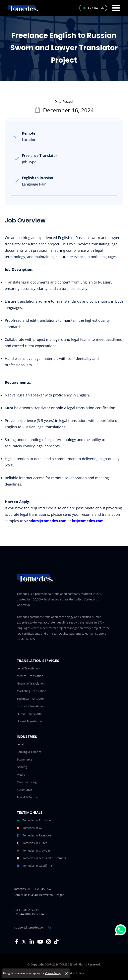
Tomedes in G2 (30, 828)
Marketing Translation (32, 691)
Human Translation (30, 714)
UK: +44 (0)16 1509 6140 (29, 914)
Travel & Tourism (28, 797)
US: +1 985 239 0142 (27, 910)
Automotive (24, 790)
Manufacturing (27, 782)
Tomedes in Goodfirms (35, 866)
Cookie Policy (53, 973)
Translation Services (38, 661)
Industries (27, 737)
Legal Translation (28, 668)
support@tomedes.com (30, 927)
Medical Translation (30, 676)
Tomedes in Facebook (34, 835)
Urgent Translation (29, 721)
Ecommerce (25, 759)
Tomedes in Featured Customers (41, 858)
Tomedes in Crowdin (33, 851)
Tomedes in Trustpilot (34, 820)
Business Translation (31, 706)
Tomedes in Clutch (32, 843)
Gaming (22, 767)
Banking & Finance (29, 752)
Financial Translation (31, 683)
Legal (20, 744)
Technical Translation (31, 699)
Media (21, 775)
